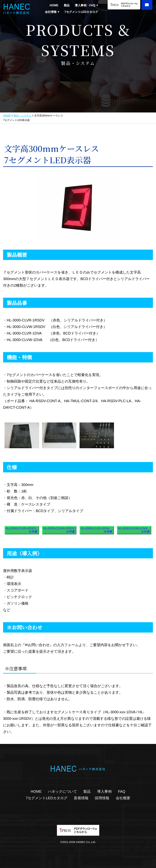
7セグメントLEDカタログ (81, 12)
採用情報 (102, 798)
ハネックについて (63, 791)
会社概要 (123, 798)
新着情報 (81, 798)
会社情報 (51, 12)
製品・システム (22, 116)
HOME (54, 5)
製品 (67, 5)
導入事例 (104, 791)
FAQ (122, 791)
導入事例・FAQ (85, 5)
